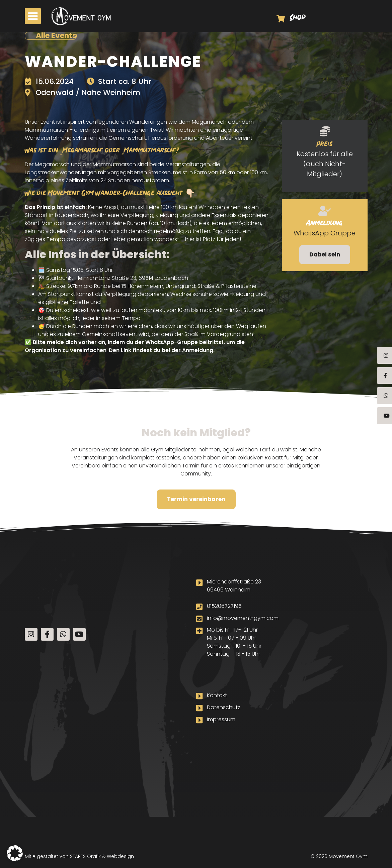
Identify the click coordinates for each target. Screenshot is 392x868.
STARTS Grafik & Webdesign (102, 856)
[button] (15, 853)
